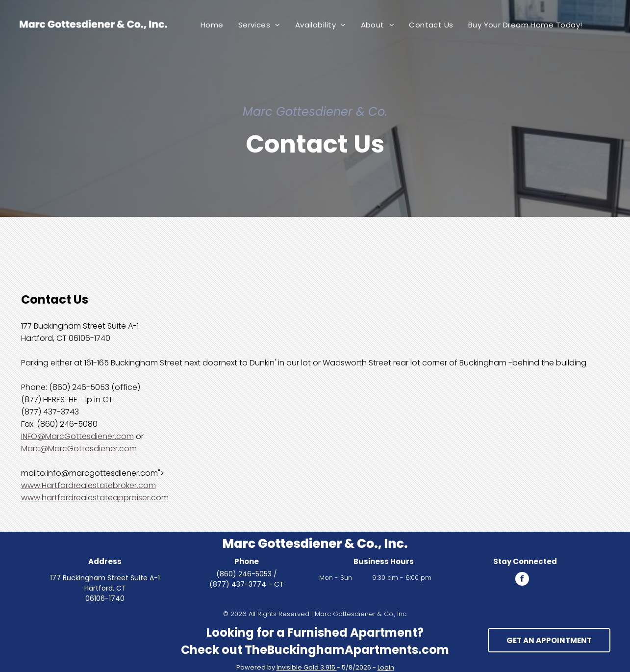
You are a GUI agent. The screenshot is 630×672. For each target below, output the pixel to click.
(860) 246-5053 (244, 574)
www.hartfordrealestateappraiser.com (95, 498)
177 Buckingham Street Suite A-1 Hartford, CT (105, 583)
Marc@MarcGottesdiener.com (79, 449)
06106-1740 (105, 598)
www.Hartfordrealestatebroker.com (88, 485)
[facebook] (522, 580)
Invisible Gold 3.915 (307, 667)
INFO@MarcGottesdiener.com (77, 436)
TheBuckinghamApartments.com (347, 650)
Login (386, 667)
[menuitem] (212, 25)
